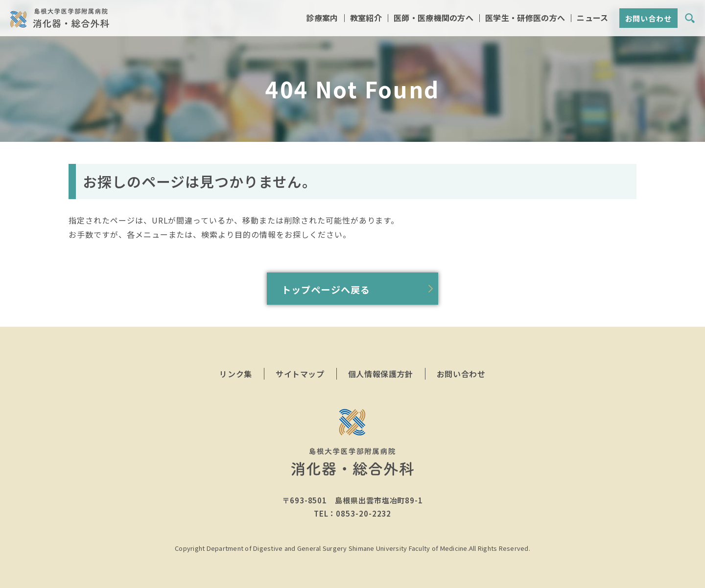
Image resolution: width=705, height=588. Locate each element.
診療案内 (322, 19)
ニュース (592, 19)
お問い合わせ (648, 19)
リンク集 (236, 374)
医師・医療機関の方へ (434, 19)
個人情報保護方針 (381, 374)
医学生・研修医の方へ (525, 19)
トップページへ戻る (326, 290)
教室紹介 (366, 19)
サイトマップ (300, 374)
